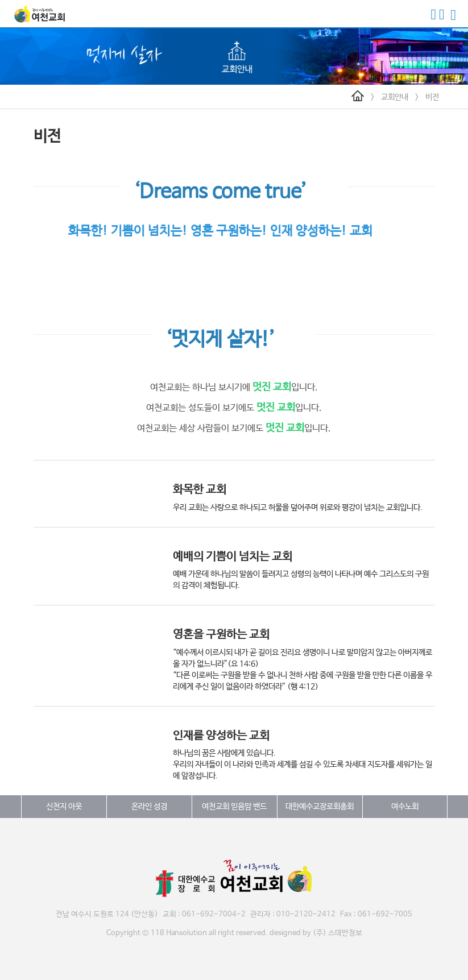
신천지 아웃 (64, 807)
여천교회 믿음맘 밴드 (234, 807)
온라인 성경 (149, 807)
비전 (432, 97)
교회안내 (395, 97)
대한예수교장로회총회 (320, 807)
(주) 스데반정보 (337, 933)
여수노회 (405, 807)
